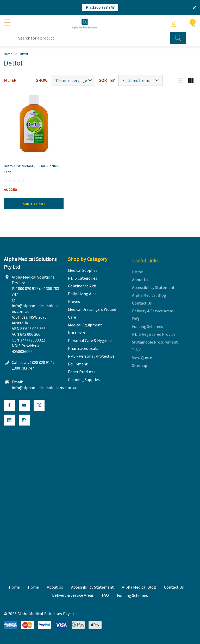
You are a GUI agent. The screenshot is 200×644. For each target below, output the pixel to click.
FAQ (105, 596)
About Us (55, 588)
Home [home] (14, 588)
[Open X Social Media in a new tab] (39, 406)
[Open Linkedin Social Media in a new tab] (9, 421)
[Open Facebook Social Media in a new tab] (9, 406)
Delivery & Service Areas (73, 596)
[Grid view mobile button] (191, 80)
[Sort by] (140, 80)
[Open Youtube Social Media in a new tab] (24, 406)
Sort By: (107, 80)
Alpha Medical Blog (139, 588)
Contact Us (174, 588)
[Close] (194, 8)
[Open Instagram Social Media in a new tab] (24, 421)
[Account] (173, 24)
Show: (42, 80)
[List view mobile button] (180, 80)
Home (33, 588)
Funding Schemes (132, 596)
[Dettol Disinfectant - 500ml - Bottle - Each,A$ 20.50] (34, 124)
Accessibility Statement (92, 588)
